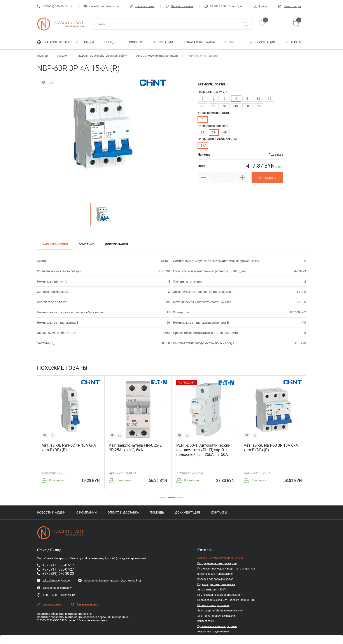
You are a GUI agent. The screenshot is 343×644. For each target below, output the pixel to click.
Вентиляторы (206, 621)
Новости (135, 42)
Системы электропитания (213, 605)
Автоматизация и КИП (212, 590)
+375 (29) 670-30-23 (55, 574)
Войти (261, 6)
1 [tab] (162, 499)
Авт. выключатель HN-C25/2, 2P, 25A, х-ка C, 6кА (136, 448)
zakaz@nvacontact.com (101, 6)
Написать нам (142, 6)
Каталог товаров (58, 42)
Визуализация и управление (215, 574)
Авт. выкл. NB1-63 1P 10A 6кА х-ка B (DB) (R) (69, 448)
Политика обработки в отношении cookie (64, 614)
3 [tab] (179, 499)
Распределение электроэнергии (217, 563)
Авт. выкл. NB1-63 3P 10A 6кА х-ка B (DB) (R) (271, 448)
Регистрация (290, 6)
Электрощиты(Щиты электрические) (220, 611)
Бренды (111, 42)
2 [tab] (170, 499)
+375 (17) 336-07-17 (52, 6)
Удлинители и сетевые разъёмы (217, 626)
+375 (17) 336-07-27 (55, 569)
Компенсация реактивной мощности (220, 595)
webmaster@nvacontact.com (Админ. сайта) (110, 581)
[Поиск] (246, 24)
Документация (262, 42)
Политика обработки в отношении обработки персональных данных (83, 617)
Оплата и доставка (199, 42)
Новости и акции (51, 512)
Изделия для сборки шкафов (215, 579)
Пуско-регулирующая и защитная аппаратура (226, 569)
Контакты (294, 42)
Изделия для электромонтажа (216, 584)
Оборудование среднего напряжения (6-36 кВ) (226, 600)
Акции (89, 42)
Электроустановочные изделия (217, 616)
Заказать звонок (179, 6)
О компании (163, 42)
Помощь (232, 42)
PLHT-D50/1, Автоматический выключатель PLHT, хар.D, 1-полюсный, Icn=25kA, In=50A (203, 450)
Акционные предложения (213, 632)
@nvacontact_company (54, 588)
